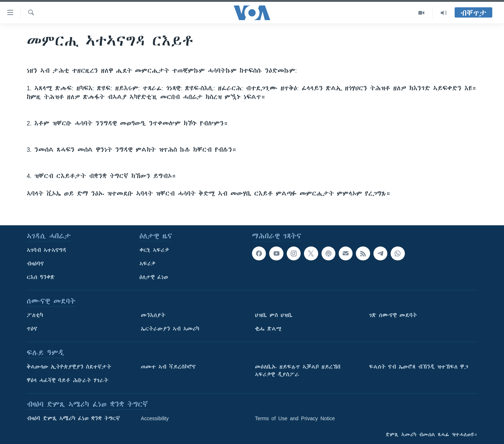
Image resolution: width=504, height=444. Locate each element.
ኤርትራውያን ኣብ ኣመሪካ (170, 329)
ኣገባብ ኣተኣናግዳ (47, 250)
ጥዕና (32, 329)
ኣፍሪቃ (147, 264)
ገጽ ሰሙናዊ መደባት (393, 315)
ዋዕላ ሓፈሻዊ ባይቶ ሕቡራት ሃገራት (67, 380)
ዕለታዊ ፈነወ (154, 277)
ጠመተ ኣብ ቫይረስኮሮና (168, 367)
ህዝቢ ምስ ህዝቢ (274, 315)
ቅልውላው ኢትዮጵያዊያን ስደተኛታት (69, 367)
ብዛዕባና (35, 264)
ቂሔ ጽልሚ (268, 329)
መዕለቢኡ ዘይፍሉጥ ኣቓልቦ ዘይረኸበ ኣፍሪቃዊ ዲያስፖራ (298, 371)
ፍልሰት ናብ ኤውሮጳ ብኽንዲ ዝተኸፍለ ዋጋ (419, 367)
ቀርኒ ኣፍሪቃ (154, 250)
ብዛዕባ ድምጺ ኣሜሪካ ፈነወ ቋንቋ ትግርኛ (73, 418)
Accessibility (155, 418)
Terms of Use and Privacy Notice (295, 418)
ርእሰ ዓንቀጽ (41, 277)
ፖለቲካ (35, 315)
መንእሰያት (153, 315)
